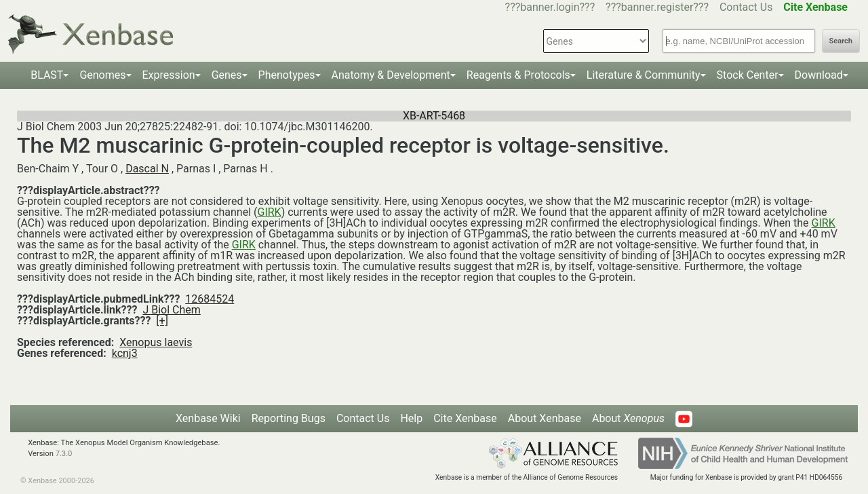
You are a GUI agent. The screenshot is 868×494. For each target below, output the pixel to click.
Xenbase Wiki (208, 418)
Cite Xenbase (465, 418)
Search (841, 41)
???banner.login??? (550, 7)
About (628, 418)
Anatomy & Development (391, 75)
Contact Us (746, 7)
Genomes (102, 75)
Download (819, 75)
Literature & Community (644, 75)
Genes (227, 75)
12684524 (210, 299)
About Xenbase (545, 418)
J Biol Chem (171, 310)
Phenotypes (287, 75)
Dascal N (147, 169)
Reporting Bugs (289, 418)
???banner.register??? (657, 7)
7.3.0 (64, 454)
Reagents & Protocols (518, 75)
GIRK (269, 212)
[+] (162, 321)
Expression (169, 75)
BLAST (47, 75)
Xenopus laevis (156, 342)
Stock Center (748, 75)
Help (411, 418)
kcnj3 (125, 353)
